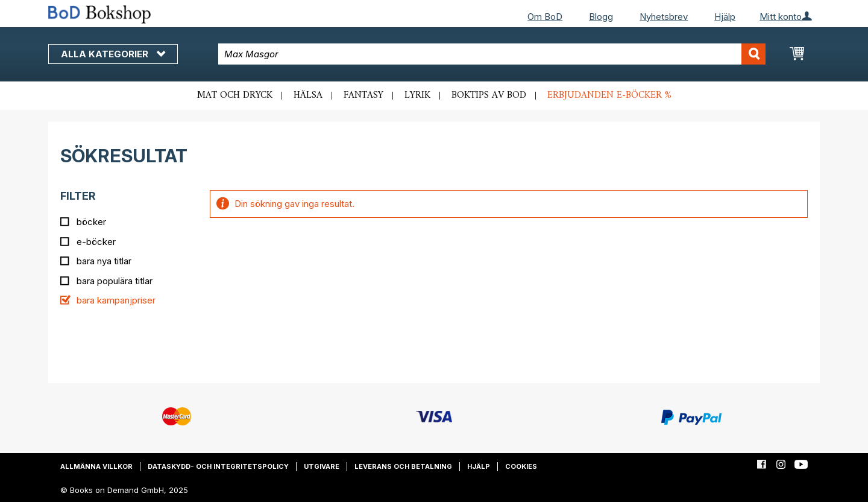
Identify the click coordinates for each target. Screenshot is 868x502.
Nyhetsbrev (664, 17)
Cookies (521, 466)
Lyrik (417, 95)
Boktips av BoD (489, 95)
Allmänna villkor (96, 466)
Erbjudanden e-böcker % (609, 95)
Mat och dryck (235, 95)
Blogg (601, 17)
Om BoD (545, 17)
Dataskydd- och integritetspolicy (218, 466)
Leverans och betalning (403, 466)
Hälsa (308, 95)
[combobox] (492, 54)
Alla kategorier (113, 54)
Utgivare (322, 466)
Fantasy (363, 95)
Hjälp (725, 17)
